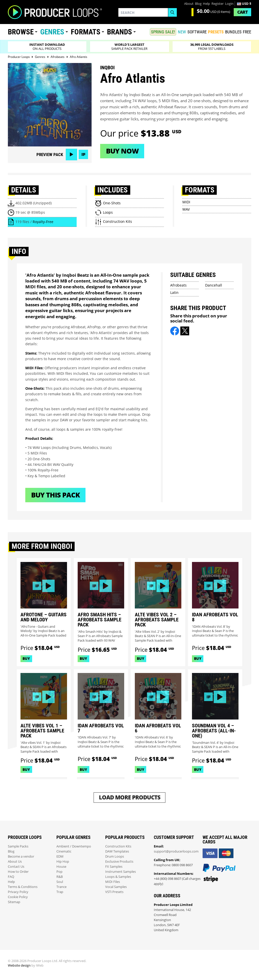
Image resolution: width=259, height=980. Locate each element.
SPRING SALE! (163, 32)
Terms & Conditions (23, 887)
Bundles (233, 32)
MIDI (186, 202)
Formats (86, 32)
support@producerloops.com (176, 851)
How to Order (18, 872)
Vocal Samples (116, 887)
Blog (198, 4)
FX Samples (114, 867)
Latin (174, 292)
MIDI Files (113, 882)
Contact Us (16, 867)
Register (218, 4)
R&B (60, 877)
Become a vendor (21, 856)
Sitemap (14, 902)
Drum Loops (115, 856)
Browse (21, 32)
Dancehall (214, 285)
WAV (186, 209)
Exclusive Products (119, 862)
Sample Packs (18, 846)
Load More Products (130, 797)
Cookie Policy (18, 897)
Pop (59, 872)
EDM (60, 856)
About (189, 4)
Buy (26, 658)
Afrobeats (178, 285)
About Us (15, 862)
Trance (61, 887)
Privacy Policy (18, 892)
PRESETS (216, 32)
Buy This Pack (56, 495)
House (61, 867)
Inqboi (107, 68)
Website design (19, 965)
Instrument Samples (121, 872)
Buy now (122, 151)
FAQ (11, 877)
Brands (120, 32)
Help (206, 4)
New (182, 32)
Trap (60, 892)
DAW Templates (117, 851)
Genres (52, 32)
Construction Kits (118, 846)
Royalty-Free (43, 222)
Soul (60, 882)
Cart (242, 12)
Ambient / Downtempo (74, 846)
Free (247, 32)
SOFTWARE (197, 32)
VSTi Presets (114, 892)
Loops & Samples (118, 877)
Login (229, 4)
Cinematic (64, 851)
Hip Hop (63, 862)
